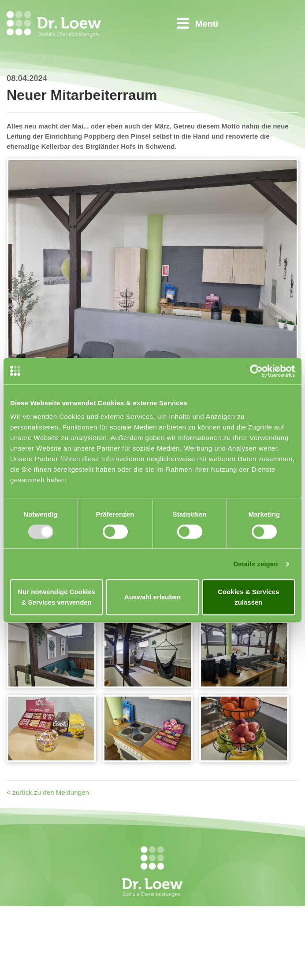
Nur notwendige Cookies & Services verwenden (56, 597)
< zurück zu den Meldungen (48, 792)
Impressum (202, 930)
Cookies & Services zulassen (248, 597)
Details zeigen (255, 564)
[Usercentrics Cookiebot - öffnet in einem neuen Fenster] (256, 371)
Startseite (200, 909)
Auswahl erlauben (152, 597)
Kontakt (197, 919)
